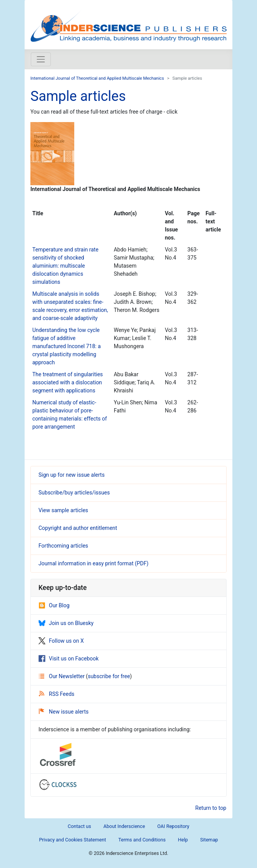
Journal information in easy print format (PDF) (93, 563)
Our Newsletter (62, 676)
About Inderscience (124, 826)
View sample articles (63, 510)
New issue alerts (64, 712)
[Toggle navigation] (41, 59)
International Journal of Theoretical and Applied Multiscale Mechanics (97, 78)
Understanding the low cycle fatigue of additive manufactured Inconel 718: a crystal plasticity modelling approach (67, 346)
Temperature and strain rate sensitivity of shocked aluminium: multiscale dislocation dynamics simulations (65, 266)
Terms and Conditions (142, 840)
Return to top (211, 808)
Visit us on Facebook (68, 659)
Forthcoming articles (63, 546)
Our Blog (54, 605)
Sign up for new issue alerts (72, 475)
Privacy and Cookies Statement (72, 840)
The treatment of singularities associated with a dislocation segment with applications (68, 382)
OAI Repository (173, 826)
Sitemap (209, 840)
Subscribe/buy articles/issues (74, 493)
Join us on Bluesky (66, 623)
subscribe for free (109, 676)
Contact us (79, 826)
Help (183, 840)
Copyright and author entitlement (78, 528)
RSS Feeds (57, 694)
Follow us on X (61, 641)
